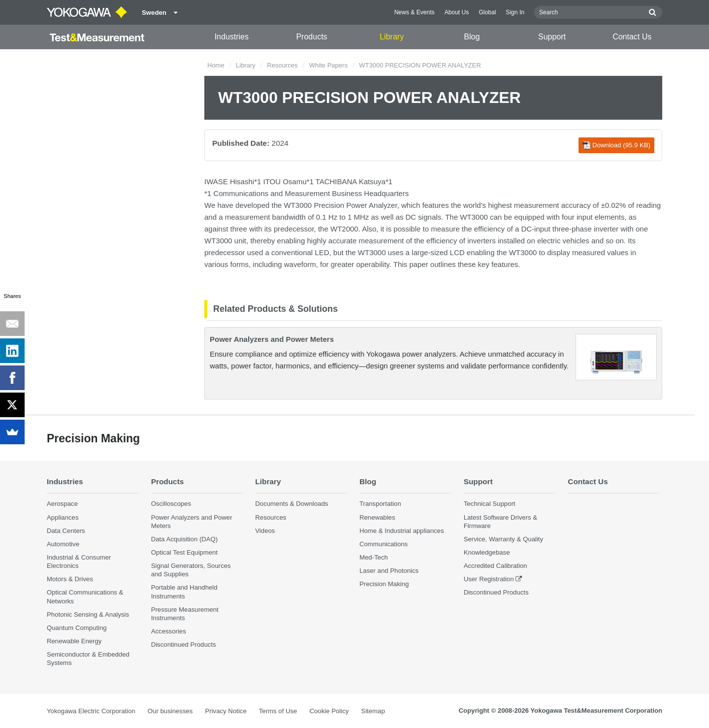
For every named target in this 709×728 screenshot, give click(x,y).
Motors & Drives (70, 579)
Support (552, 37)
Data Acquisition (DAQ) (185, 539)
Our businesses (170, 711)
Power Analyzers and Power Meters (272, 339)
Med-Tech (374, 557)
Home (216, 65)
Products (311, 37)
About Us (457, 12)
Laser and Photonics (389, 571)
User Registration (489, 579)
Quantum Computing (77, 628)
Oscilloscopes (171, 504)
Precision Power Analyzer (355, 205)
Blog (472, 37)
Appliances (63, 517)
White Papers (328, 65)
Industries (232, 37)
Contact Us (632, 37)
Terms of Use (278, 711)
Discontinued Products (184, 645)
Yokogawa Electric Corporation (91, 711)
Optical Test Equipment (184, 552)
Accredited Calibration (496, 566)
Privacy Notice (226, 711)
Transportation (380, 504)
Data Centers (66, 531)
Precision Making (384, 584)
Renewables (377, 517)
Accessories (169, 631)
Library (392, 37)
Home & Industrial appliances (402, 531)
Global (487, 12)
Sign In (515, 12)
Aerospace (62, 504)
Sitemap (373, 711)
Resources (282, 65)
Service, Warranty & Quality (503, 539)
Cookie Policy (329, 711)
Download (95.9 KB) (616, 145)
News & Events (415, 12)
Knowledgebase (487, 552)
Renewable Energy (74, 641)
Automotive (63, 544)
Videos (265, 531)
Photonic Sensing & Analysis (88, 614)
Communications (384, 544)
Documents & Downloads (291, 504)
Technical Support (490, 504)
